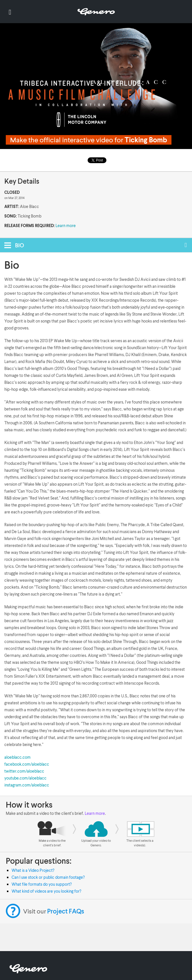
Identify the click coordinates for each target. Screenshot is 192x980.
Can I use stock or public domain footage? (48, 877)
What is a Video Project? (33, 870)
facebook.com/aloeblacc (27, 764)
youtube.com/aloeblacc (25, 778)
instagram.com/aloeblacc (27, 785)
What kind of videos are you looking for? (46, 891)
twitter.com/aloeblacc (24, 771)
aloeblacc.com (17, 757)
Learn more (66, 225)
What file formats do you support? (42, 884)
